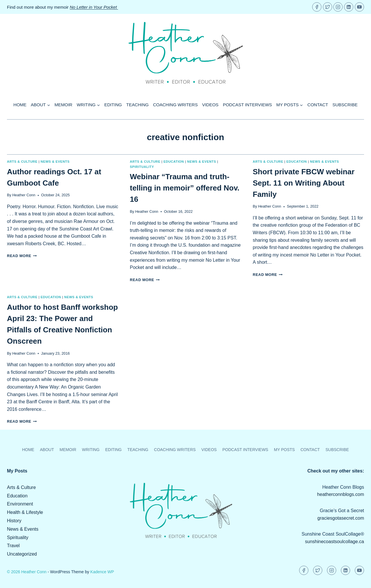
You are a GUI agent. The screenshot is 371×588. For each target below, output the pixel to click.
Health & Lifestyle (25, 512)
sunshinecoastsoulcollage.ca (334, 542)
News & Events (55, 162)
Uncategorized (22, 554)
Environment (20, 504)
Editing (113, 105)
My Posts (284, 450)
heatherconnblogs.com (341, 494)
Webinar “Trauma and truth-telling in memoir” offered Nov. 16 (185, 188)
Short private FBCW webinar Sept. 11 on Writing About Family (304, 183)
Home (20, 105)
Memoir (63, 105)
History (14, 521)
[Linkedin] (349, 7)
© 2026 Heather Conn (27, 572)
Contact (318, 105)
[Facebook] (317, 7)
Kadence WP (102, 572)
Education (174, 162)
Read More (22, 256)
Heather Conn (24, 195)
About (47, 450)
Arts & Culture (22, 162)
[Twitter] (328, 7)
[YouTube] (359, 7)
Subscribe (345, 105)
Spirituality (142, 167)
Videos (210, 105)
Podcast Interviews (247, 105)
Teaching (138, 105)
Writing (91, 450)
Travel (13, 546)
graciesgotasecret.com (341, 518)
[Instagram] (338, 7)
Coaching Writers (175, 105)
